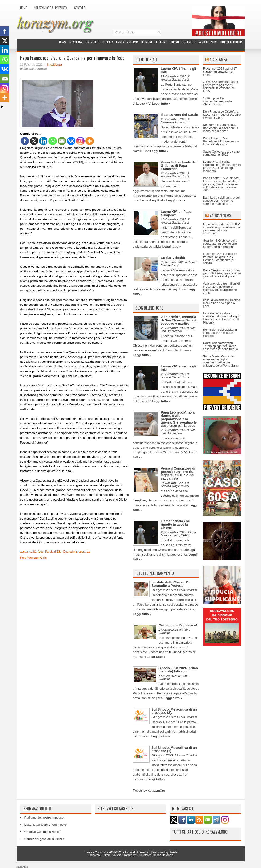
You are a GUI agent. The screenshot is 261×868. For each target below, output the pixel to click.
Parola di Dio (53, 552)
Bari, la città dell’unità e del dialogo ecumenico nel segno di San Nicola (221, 201)
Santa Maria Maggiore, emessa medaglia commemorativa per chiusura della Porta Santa (221, 361)
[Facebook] (25, 141)
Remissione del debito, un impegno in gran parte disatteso (221, 333)
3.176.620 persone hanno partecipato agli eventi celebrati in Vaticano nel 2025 (221, 86)
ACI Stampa (218, 60)
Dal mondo (93, 42)
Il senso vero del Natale (180, 115)
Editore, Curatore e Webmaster (46, 825)
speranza (84, 552)
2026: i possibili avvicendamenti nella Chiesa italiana (217, 101)
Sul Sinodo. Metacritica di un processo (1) (174, 749)
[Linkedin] (43, 141)
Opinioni (147, 42)
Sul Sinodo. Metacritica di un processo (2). (174, 711)
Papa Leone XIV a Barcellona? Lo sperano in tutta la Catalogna (221, 141)
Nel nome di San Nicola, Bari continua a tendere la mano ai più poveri (221, 128)
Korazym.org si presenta (50, 8)
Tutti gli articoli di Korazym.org (200, 832)
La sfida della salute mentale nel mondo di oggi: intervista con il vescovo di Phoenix (222, 318)
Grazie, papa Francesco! (178, 625)
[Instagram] (80, 141)
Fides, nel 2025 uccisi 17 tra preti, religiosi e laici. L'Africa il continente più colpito (220, 258)
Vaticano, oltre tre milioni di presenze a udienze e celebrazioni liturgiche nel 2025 (221, 288)
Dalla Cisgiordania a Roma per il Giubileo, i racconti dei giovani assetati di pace (222, 273)
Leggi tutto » (161, 103)
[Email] (62, 141)
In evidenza (76, 42)
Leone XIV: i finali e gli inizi (179, 70)
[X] (34, 141)
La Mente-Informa (127, 42)
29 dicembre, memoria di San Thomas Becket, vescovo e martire (179, 320)
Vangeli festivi (208, 42)
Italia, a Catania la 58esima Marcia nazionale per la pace (222, 303)
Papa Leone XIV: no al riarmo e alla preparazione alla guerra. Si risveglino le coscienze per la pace (179, 419)
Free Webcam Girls (33, 558)
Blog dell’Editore (232, 42)
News (62, 42)
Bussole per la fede (183, 42)
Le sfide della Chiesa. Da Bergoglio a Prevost (171, 584)
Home (24, 8)
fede (41, 552)
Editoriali (161, 42)
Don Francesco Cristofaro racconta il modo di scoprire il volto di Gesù (222, 115)
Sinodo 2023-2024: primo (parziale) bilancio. (178, 670)
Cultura (108, 42)
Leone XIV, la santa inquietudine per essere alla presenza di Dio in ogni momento (222, 166)
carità (33, 552)
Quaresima (70, 552)
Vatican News (220, 215)
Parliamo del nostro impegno (44, 818)
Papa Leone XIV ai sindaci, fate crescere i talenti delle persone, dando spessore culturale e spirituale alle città (222, 184)
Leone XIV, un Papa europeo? (176, 213)
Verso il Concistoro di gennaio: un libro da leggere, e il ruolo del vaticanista (178, 473)
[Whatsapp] (53, 141)
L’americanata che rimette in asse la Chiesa (175, 525)
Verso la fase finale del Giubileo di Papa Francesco (179, 166)
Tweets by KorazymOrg (149, 790)
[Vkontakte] (71, 141)
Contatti (80, 8)
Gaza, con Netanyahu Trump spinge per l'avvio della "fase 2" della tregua (221, 346)
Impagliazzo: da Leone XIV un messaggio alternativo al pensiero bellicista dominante (222, 229)
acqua (24, 552)
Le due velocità (173, 258)
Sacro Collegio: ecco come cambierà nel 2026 (221, 153)
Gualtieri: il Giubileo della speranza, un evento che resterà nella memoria (220, 244)
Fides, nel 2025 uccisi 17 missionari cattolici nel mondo (220, 72)
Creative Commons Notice (43, 832)
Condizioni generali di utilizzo (44, 839)
